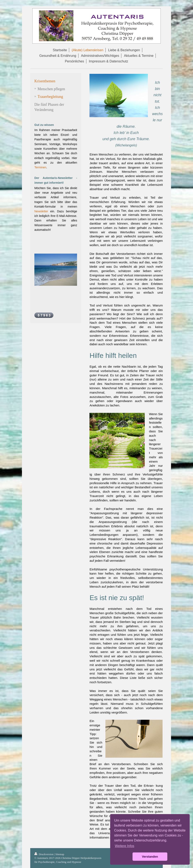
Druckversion (44, 854)
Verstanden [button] (150, 857)
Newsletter (41, 211)
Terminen (40, 167)
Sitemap (60, 854)
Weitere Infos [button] (124, 846)
